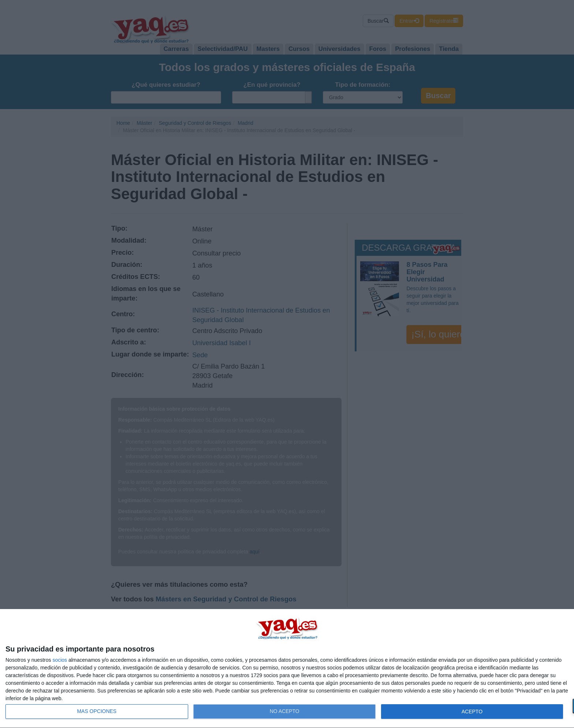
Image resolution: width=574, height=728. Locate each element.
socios (60, 660)
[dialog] (287, 669)
